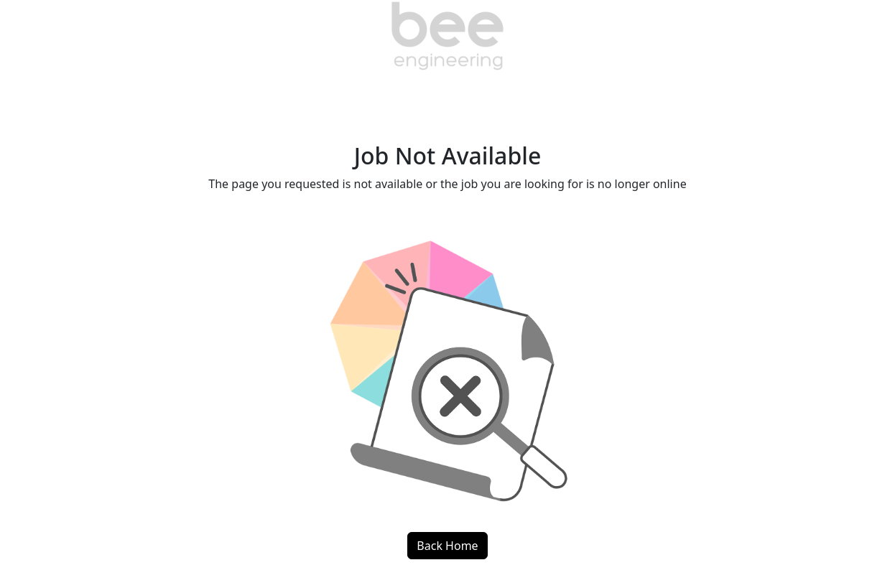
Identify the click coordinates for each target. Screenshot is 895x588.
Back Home (447, 546)
